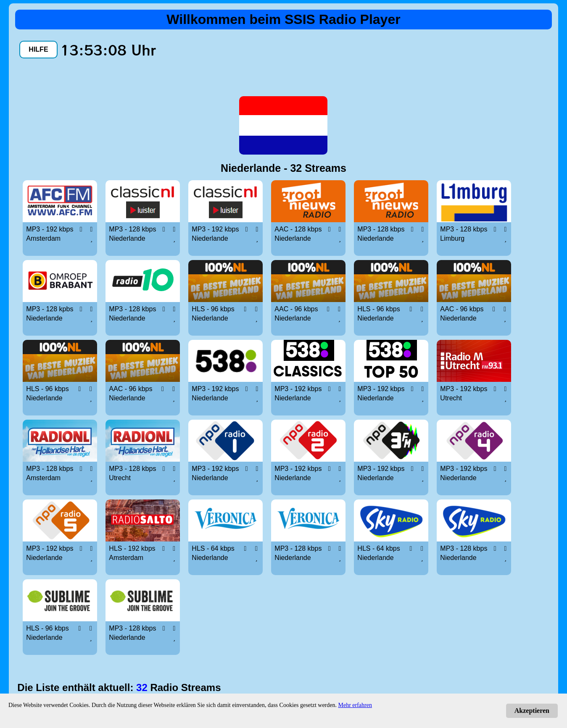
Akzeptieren (532, 711)
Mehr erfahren (355, 705)
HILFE (38, 49)
